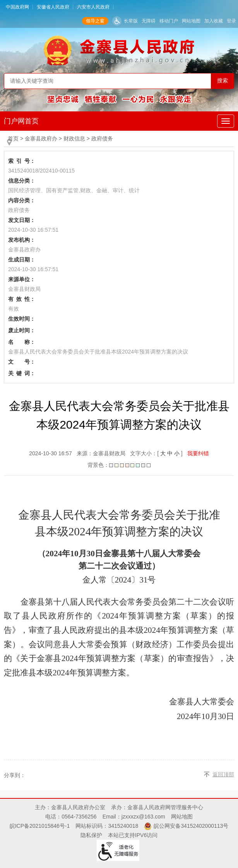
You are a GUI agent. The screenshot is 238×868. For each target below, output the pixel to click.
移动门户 (169, 21)
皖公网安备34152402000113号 (191, 826)
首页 (13, 138)
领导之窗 (95, 21)
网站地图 (191, 21)
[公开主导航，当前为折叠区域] (226, 121)
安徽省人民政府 (53, 7)
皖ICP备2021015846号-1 (40, 826)
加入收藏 (214, 21)
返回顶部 (223, 774)
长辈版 (131, 21)
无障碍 (149, 21)
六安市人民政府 (93, 7)
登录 (231, 21)
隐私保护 (91, 835)
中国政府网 (17, 7)
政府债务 (102, 138)
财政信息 (74, 138)
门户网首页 (21, 121)
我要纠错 (198, 453)
